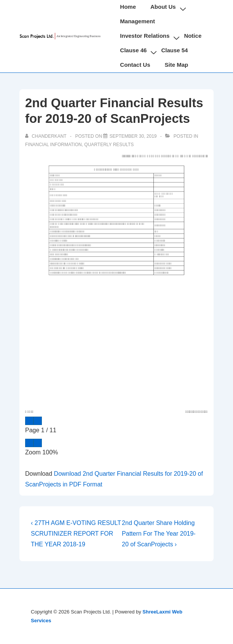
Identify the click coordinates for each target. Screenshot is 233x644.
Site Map (177, 65)
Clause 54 (174, 50)
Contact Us (135, 65)
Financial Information (53, 145)
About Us (163, 7)
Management (137, 21)
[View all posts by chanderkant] (46, 136)
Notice (193, 36)
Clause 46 (133, 50)
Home (128, 7)
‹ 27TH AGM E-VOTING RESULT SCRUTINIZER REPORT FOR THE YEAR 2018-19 (76, 534)
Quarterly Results (109, 145)
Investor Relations (145, 36)
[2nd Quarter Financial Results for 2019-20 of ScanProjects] (133, 136)
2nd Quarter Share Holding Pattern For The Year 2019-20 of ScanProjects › (159, 534)
